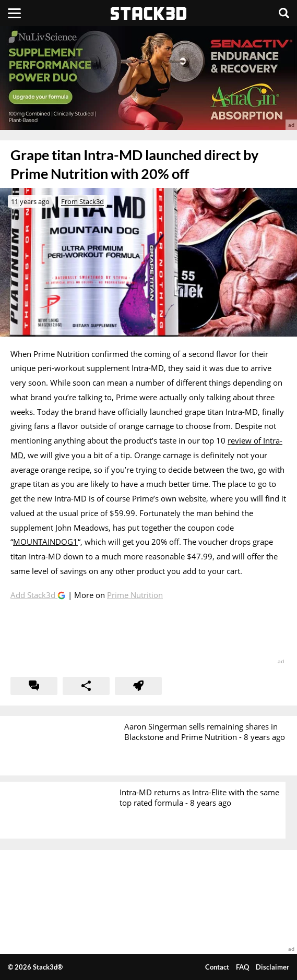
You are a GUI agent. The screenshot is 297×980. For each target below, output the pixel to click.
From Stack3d (82, 201)
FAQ (242, 967)
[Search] (284, 13)
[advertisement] (148, 78)
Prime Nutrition (135, 595)
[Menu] (14, 13)
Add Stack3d (34, 595)
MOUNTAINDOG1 (45, 542)
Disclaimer (272, 967)
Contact (217, 967)
